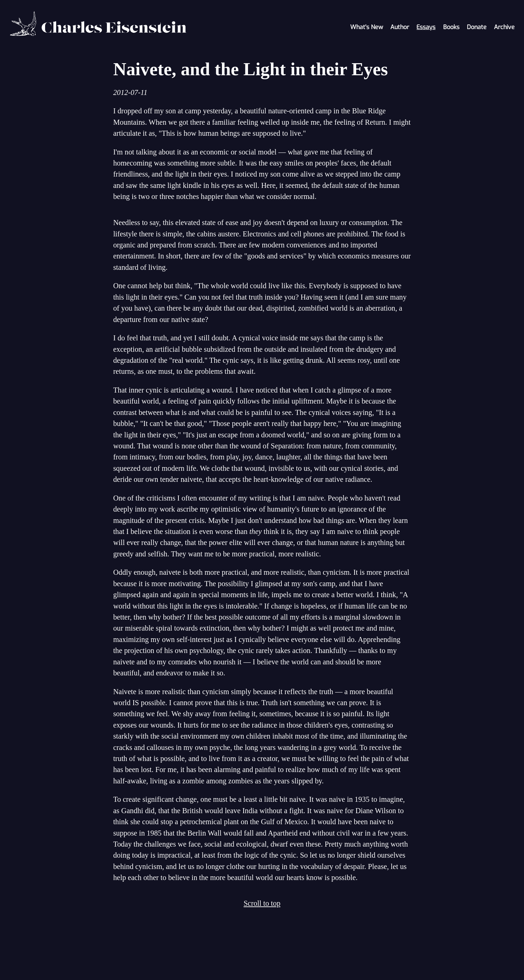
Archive (504, 27)
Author (400, 27)
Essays (426, 27)
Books (451, 27)
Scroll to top (262, 903)
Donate (477, 27)
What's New (367, 27)
